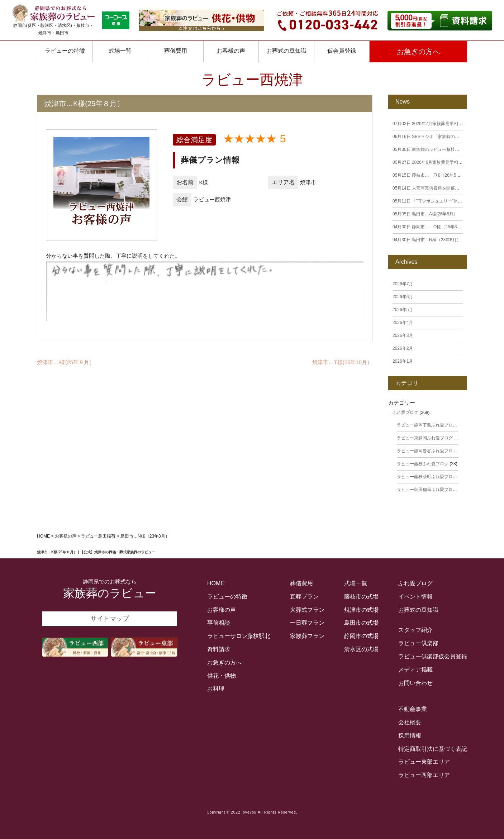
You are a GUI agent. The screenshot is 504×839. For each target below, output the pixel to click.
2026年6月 (403, 297)
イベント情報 (415, 597)
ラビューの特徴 (65, 51)
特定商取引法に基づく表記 (433, 749)
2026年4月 (403, 323)
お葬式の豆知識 (286, 51)
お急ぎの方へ (418, 52)
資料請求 (219, 649)
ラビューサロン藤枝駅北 (239, 636)
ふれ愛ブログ (405, 413)
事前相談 (219, 623)
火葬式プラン (307, 610)
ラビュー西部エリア (424, 775)
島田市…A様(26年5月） (425, 214)
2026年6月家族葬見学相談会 (430, 162)
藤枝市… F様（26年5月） (429, 175)
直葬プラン (304, 597)
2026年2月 (403, 348)
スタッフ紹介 (415, 630)
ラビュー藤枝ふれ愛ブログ (423, 464)
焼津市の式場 (361, 610)
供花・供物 (222, 676)
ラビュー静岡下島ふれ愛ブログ (427, 425)
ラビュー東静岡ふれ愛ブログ (425, 438)
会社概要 (410, 722)
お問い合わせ (415, 683)
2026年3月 (403, 335)
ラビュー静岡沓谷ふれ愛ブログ (427, 451)
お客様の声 (222, 610)
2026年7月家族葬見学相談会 (430, 124)
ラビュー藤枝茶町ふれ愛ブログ (427, 477)
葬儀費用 (176, 51)
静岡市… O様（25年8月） (429, 227)
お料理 (216, 689)
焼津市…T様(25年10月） (342, 362)
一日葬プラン (307, 623)
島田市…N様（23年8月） (427, 240)
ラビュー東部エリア (424, 762)
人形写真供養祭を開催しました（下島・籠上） (447, 188)
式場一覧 (120, 51)
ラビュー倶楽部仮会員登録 (433, 656)
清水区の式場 (361, 649)
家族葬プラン (307, 636)
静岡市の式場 (361, 636)
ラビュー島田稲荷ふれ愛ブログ (427, 490)
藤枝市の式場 (361, 597)
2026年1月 (403, 361)
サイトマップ (110, 619)
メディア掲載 (415, 670)
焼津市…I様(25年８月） (66, 362)
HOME (216, 583)
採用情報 (410, 736)
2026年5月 (403, 310)
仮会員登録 (342, 51)
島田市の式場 (361, 623)
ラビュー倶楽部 (418, 643)
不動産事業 (413, 709)
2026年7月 (403, 284)
